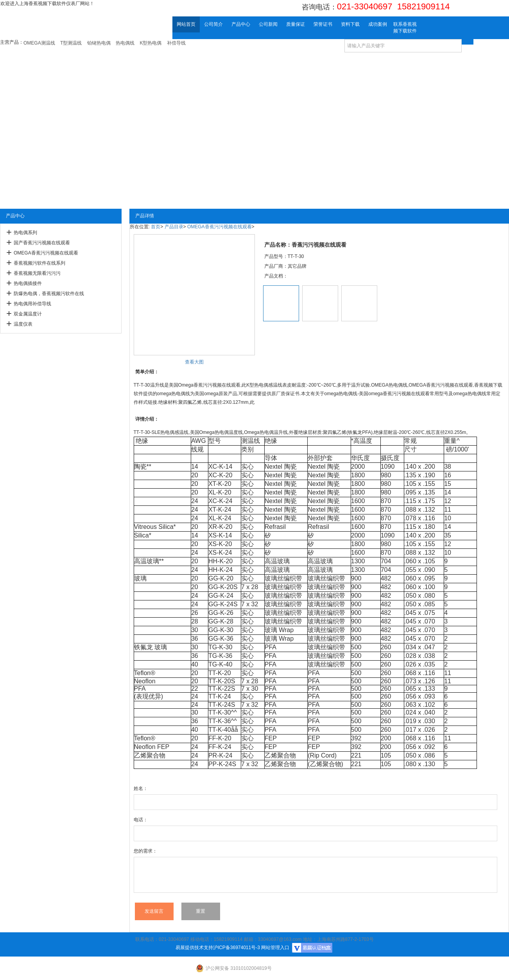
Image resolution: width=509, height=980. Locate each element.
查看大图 (194, 362)
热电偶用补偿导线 (32, 304)
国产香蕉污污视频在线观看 (42, 243)
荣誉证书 (323, 24)
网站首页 (186, 24)
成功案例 (378, 24)
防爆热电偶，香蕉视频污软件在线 (49, 294)
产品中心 (241, 24)
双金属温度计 (28, 314)
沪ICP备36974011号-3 (237, 948)
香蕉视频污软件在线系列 (39, 263)
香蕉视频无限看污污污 (37, 273)
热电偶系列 (25, 233)
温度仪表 (23, 324)
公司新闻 (268, 24)
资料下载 (350, 24)
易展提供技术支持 (194, 948)
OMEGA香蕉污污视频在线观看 (46, 253)
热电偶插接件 (28, 283)
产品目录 (174, 227)
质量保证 (296, 24)
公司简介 (213, 24)
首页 (156, 227)
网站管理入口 (275, 948)
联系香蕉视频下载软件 (405, 28)
